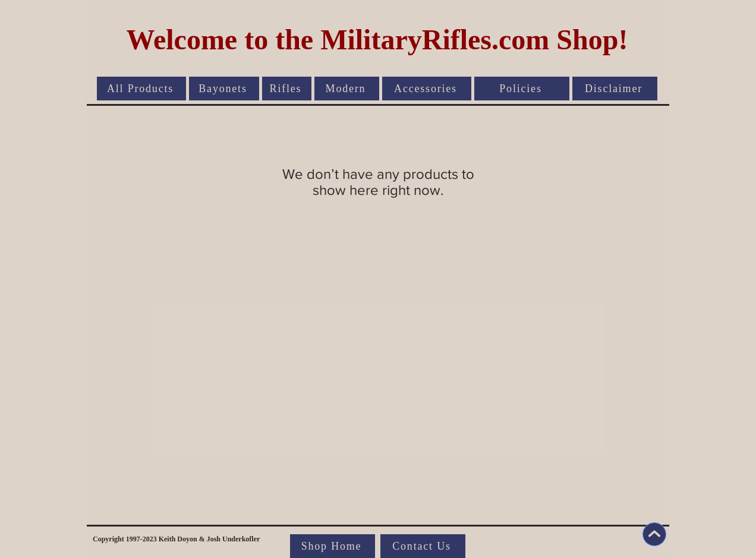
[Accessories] (427, 89)
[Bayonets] (224, 89)
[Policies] (522, 89)
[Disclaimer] (615, 89)
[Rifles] (287, 89)
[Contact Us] (423, 546)
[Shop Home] (333, 546)
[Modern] (347, 89)
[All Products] (141, 89)
